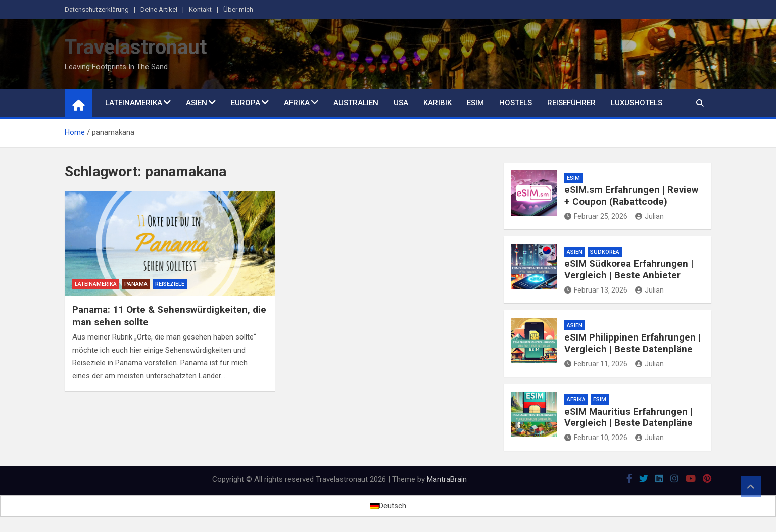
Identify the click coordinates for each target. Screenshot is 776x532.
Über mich (238, 9)
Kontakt (200, 9)
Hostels (516, 103)
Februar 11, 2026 (596, 364)
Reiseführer (571, 103)
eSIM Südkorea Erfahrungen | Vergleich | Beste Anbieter (629, 269)
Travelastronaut (136, 47)
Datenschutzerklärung (97, 9)
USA (401, 103)
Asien (197, 103)
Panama (136, 284)
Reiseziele (170, 284)
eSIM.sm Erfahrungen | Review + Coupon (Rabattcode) (631, 196)
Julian (649, 216)
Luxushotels (637, 103)
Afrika (297, 103)
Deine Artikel (159, 9)
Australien (356, 103)
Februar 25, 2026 (596, 216)
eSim (475, 103)
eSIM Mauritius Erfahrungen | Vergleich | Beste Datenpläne (628, 417)
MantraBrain (447, 479)
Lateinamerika (134, 103)
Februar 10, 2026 (596, 438)
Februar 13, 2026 (596, 290)
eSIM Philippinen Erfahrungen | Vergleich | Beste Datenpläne (633, 343)
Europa (246, 103)
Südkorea (605, 252)
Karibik (438, 103)
